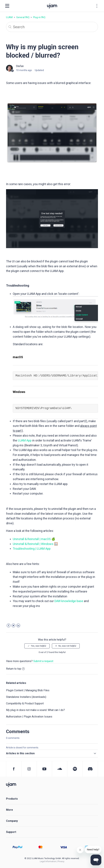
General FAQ (23, 17)
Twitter (13, 625)
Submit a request (43, 661)
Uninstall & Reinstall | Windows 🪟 (35, 544)
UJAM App (25, 440)
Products (12, 799)
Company (12, 821)
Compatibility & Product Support (25, 703)
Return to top (15, 669)
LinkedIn (18, 625)
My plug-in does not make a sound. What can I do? (35, 710)
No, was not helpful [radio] (67, 646)
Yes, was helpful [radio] (38, 646)
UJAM (9, 17)
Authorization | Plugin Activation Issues (29, 717)
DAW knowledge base (69, 601)
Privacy (61, 861)
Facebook (9, 625)
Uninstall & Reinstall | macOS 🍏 (34, 539)
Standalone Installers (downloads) (26, 697)
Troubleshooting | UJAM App (32, 549)
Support (11, 832)
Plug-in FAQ (39, 17)
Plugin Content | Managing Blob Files (28, 690)
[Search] (52, 27)
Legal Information (48, 861)
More (9, 810)
